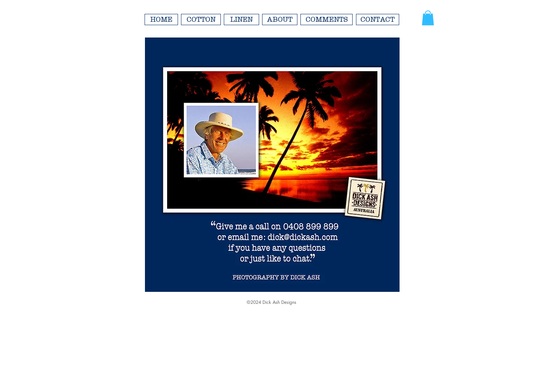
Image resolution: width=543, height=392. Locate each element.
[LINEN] (241, 20)
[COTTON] (201, 20)
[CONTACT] (378, 20)
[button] (428, 18)
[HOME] (161, 20)
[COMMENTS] (327, 20)
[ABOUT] (280, 20)
